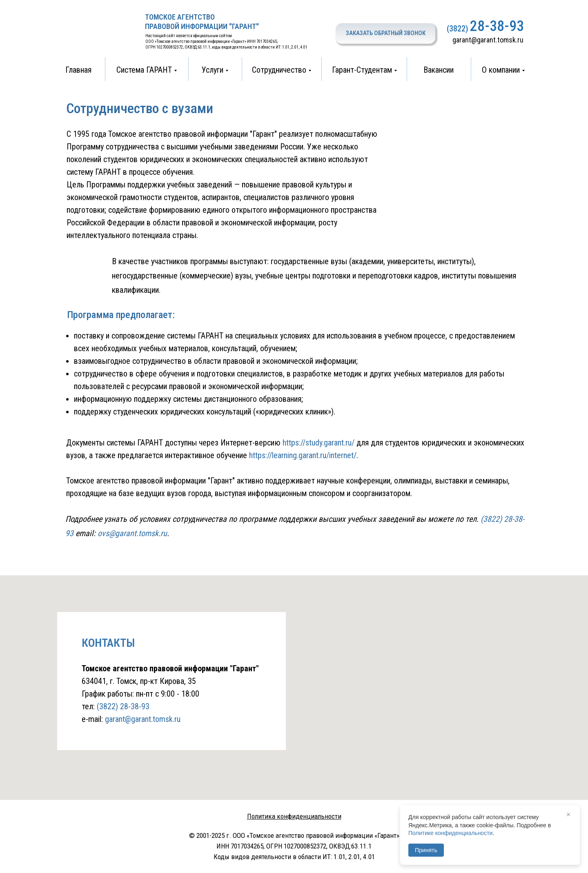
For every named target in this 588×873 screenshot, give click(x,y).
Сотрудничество (279, 70)
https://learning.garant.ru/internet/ (303, 455)
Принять (426, 850)
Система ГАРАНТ (144, 70)
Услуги (213, 70)
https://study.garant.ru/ (318, 443)
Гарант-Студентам (362, 70)
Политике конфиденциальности (450, 833)
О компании (501, 70)
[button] (385, 33)
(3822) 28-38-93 (123, 706)
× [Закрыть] (569, 815)
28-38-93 (497, 26)
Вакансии (439, 70)
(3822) (457, 29)
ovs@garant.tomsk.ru (132, 533)
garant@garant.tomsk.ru (488, 40)
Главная (78, 70)
